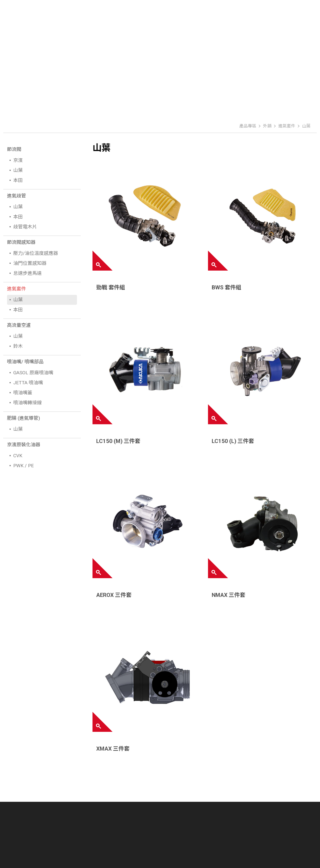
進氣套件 (287, 126)
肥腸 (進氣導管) (23, 418)
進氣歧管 (16, 196)
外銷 (267, 126)
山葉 (306, 126)
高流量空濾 (19, 325)
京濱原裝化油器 (24, 445)
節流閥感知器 (21, 242)
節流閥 (14, 149)
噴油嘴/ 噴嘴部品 (25, 362)
